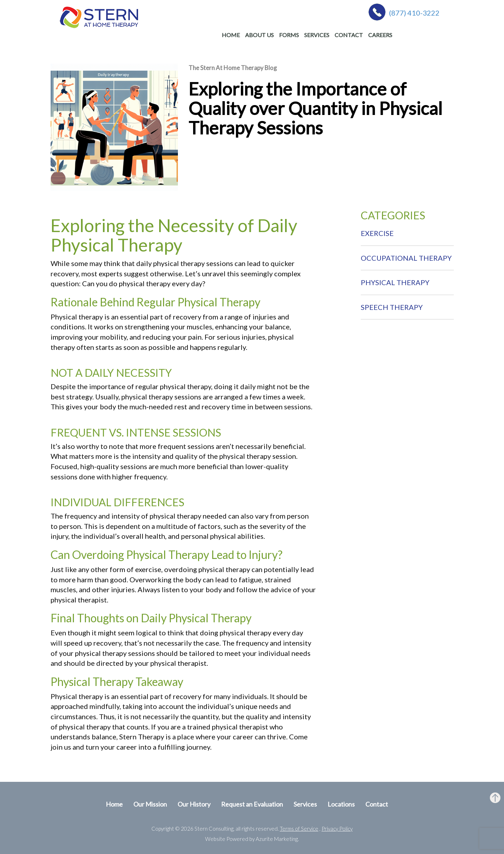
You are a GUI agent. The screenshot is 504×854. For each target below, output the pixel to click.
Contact (349, 35)
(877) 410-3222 (414, 13)
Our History (194, 804)
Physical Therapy (395, 282)
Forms (289, 35)
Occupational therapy (406, 258)
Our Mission (150, 804)
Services (317, 35)
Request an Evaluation (252, 804)
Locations (341, 804)
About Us (259, 35)
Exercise (377, 233)
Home (231, 35)
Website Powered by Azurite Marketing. (252, 839)
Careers (380, 35)
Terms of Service (299, 829)
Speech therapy (392, 307)
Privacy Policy (337, 829)
